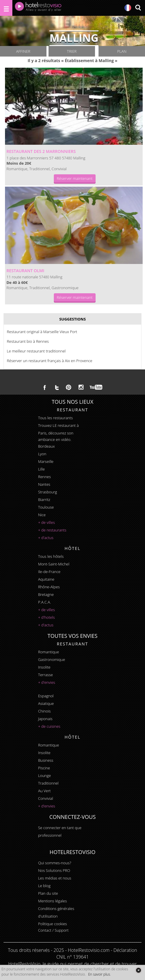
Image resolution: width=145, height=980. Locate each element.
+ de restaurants (52, 530)
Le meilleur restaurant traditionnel (36, 351)
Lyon (42, 454)
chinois (44, 711)
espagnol (46, 696)
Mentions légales (52, 901)
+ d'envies (46, 682)
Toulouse (46, 507)
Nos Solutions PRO (54, 870)
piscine (44, 768)
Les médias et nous (55, 878)
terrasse (45, 675)
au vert (44, 791)
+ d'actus (46, 538)
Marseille (46, 461)
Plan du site (48, 893)
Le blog (44, 886)
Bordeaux (46, 446)
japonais (45, 719)
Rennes (44, 477)
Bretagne (46, 594)
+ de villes (46, 522)
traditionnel (48, 783)
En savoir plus (99, 974)
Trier (72, 51)
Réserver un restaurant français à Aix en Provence (49, 361)
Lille (41, 469)
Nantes (44, 484)
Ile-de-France (49, 572)
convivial (45, 798)
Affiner (23, 51)
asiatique (46, 703)
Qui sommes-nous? (54, 863)
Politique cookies (52, 924)
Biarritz (44, 500)
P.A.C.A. (44, 602)
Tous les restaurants (55, 418)
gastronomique (51, 659)
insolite (44, 667)
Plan (122, 51)
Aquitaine (46, 579)
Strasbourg (47, 492)
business (46, 760)
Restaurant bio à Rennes (28, 341)
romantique (48, 652)
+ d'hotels (46, 617)
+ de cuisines (49, 726)
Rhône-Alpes (49, 587)
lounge (44, 776)
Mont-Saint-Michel (54, 564)
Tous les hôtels (51, 556)
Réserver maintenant (75, 178)
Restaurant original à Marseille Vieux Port (42, 332)
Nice (42, 515)
